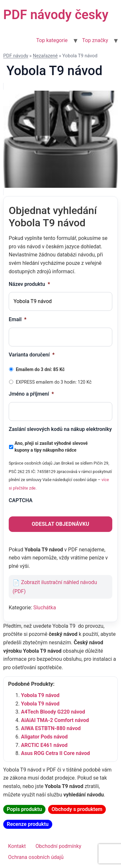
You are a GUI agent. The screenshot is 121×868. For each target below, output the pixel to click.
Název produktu (29, 284)
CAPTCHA (21, 500)
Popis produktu (24, 809)
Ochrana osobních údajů (36, 857)
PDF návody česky (56, 15)
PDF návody (16, 56)
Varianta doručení (32, 355)
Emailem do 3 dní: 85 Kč (40, 369)
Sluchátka (45, 608)
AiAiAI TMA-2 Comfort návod (55, 720)
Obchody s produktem (77, 809)
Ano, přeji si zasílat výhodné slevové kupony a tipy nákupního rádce (51, 447)
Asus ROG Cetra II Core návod (55, 753)
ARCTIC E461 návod (44, 745)
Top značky (95, 40)
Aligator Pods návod (44, 737)
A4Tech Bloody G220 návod (53, 712)
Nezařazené (45, 56)
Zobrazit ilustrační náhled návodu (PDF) (55, 587)
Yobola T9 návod (40, 695)
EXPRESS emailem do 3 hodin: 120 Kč (54, 382)
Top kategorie (52, 40)
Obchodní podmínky (58, 846)
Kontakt (17, 846)
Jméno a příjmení (31, 394)
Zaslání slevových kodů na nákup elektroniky (60, 429)
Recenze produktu (28, 824)
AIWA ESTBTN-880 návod (51, 728)
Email (18, 319)
